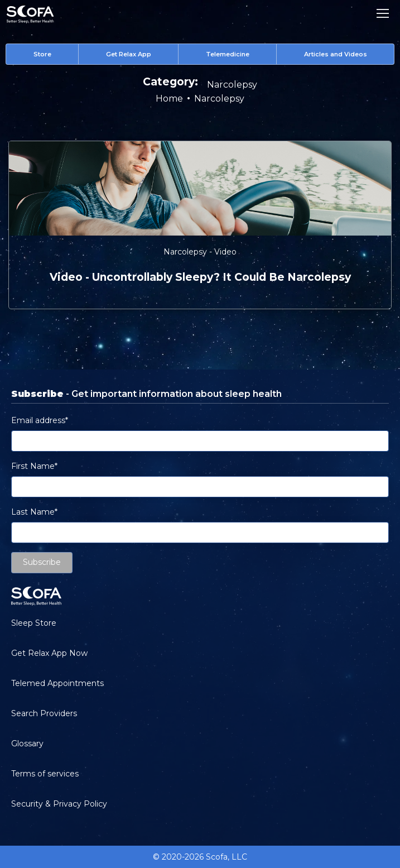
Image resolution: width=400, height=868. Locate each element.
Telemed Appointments (57, 683)
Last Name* (34, 512)
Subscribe (42, 562)
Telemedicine (228, 54)
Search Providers (44, 713)
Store (42, 54)
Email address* (40, 420)
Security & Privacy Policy (59, 804)
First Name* (34, 466)
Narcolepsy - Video (200, 252)
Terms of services (45, 774)
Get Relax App (129, 54)
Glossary (27, 744)
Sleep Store (34, 623)
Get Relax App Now (49, 653)
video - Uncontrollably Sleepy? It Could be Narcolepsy (200, 277)
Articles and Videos (336, 54)
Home (169, 99)
